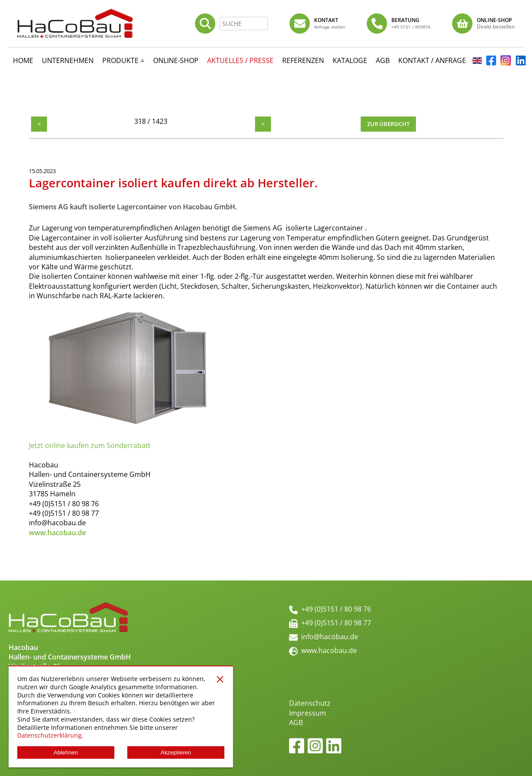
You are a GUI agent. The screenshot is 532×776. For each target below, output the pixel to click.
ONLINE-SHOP (176, 60)
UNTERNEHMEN (68, 60)
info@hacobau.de (330, 637)
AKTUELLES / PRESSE (240, 60)
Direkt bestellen (496, 27)
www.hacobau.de (329, 650)
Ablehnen (66, 752)
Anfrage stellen (330, 27)
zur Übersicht (388, 124)
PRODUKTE (120, 60)
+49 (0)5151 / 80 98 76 (336, 609)
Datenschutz (310, 703)
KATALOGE (350, 60)
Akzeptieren (176, 752)
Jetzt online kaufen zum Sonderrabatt (90, 445)
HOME (23, 60)
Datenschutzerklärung (49, 735)
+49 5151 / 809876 (411, 27)
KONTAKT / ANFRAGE (432, 60)
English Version (477, 63)
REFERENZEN (303, 60)
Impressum (308, 713)
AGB (296, 722)
